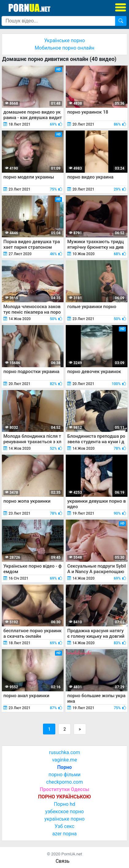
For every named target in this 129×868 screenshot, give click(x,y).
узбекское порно (64, 812)
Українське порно (65, 40)
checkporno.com (64, 782)
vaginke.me (64, 760)
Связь (63, 861)
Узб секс (64, 826)
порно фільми (64, 775)
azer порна (64, 834)
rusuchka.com (64, 752)
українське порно (65, 819)
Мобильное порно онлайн (64, 48)
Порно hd (64, 804)
